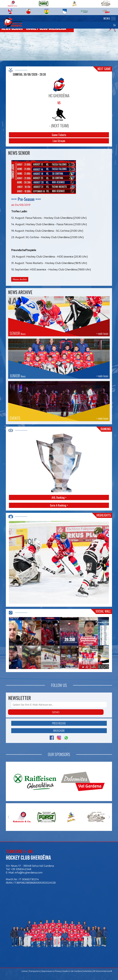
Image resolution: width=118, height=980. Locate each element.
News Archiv (20, 279)
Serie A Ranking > (59, 505)
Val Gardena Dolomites (81, 971)
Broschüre (59, 731)
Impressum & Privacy (52, 971)
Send (56, 712)
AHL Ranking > (59, 497)
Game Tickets (59, 135)
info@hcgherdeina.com (29, 872)
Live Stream (59, 141)
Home (25, 971)
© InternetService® (103, 971)
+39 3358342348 (21, 869)
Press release (59, 723)
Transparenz (35, 971)
